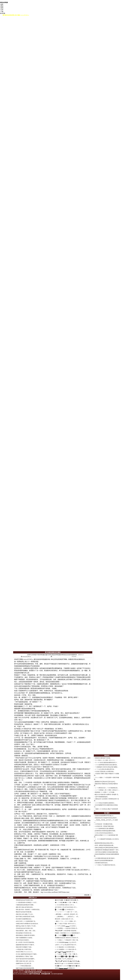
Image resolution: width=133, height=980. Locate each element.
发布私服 (3, 13)
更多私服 (28, 970)
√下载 (2, 12)
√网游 (2, 6)
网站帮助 (34, 970)
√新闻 (2, 8)
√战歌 (2, 4)
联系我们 (21, 970)
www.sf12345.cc (29, 659)
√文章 (2, 10)
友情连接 (40, 970)
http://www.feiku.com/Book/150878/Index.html (55, 892)
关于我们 (15, 970)
